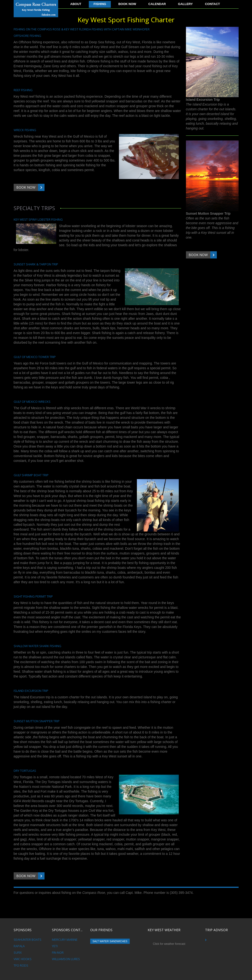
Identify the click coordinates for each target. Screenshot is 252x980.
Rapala (19, 946)
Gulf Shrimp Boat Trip (31, 475)
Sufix (18, 952)
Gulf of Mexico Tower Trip (35, 357)
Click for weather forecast (169, 944)
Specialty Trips (34, 208)
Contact (212, 4)
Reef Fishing (23, 90)
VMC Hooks (23, 959)
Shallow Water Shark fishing (37, 646)
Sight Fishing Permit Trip (33, 596)
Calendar (157, 4)
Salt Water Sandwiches (110, 941)
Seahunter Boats (28, 940)
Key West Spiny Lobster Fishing (38, 219)
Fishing (100, 4)
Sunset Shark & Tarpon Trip (36, 264)
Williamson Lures (66, 959)
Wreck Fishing (25, 130)
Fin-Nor (58, 952)
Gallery (185, 4)
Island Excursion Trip (31, 691)
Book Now (127, 4)
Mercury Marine (65, 940)
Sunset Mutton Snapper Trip (37, 721)
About (76, 4)
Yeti (55, 946)
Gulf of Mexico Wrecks (32, 402)
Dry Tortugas (25, 771)
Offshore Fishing (27, 36)
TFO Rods (21, 965)
